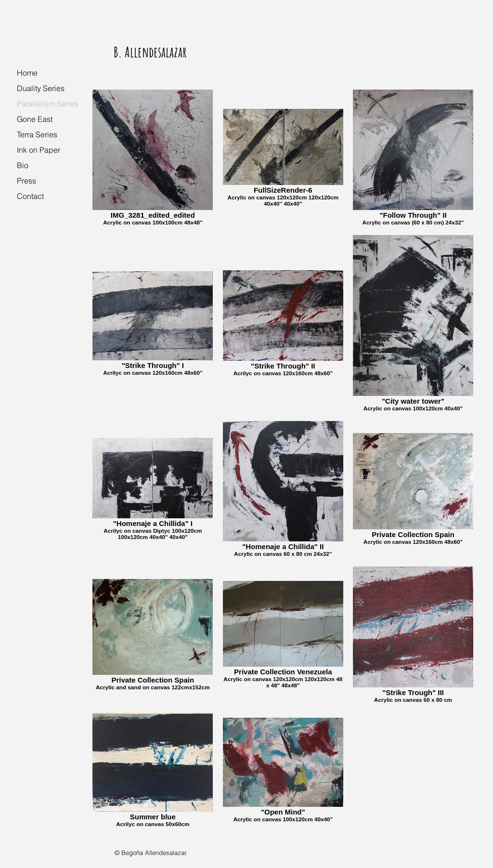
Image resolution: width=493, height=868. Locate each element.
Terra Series (37, 134)
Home (27, 73)
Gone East (35, 119)
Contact (30, 196)
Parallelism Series (48, 104)
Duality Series (41, 88)
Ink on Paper (39, 150)
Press (26, 181)
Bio (23, 165)
